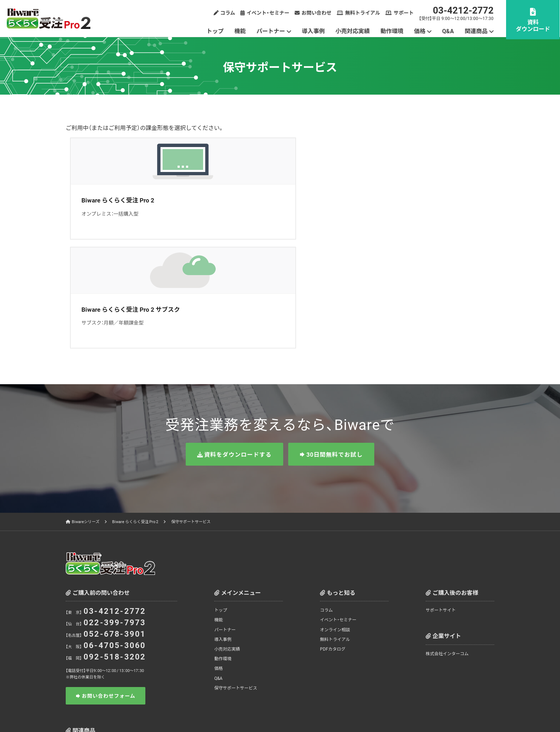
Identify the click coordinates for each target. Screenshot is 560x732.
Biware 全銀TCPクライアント (437, 643)
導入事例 (314, 31)
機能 (240, 31)
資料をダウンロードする (238, 345)
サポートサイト (441, 501)
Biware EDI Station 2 (234, 643)
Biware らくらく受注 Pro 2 (135, 413)
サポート (404, 13)
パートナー (271, 31)
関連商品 (476, 31)
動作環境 (392, 31)
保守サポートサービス (236, 578)
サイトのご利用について (404, 710)
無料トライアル (363, 13)
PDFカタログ (333, 540)
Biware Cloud (166, 643)
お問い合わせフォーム (109, 587)
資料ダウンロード (533, 25)
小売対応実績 (353, 31)
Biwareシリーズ (86, 413)
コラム (228, 13)
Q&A (448, 31)
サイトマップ (448, 710)
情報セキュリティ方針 (352, 710)
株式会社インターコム (447, 545)
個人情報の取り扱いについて (295, 710)
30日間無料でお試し (335, 345)
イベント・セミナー (268, 13)
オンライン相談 (335, 520)
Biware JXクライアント (369, 643)
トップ (215, 31)
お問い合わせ (317, 13)
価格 (420, 31)
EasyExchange (98, 660)
